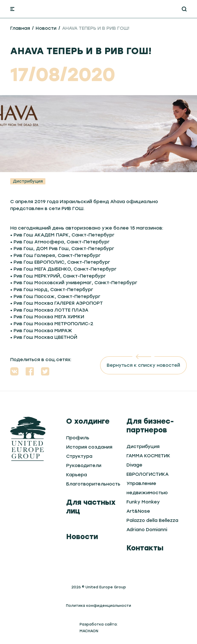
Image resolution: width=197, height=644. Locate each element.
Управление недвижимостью (147, 488)
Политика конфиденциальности (98, 606)
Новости (46, 28)
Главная (20, 28)
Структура (79, 456)
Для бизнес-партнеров (150, 425)
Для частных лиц (91, 507)
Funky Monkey (143, 502)
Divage (134, 465)
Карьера (77, 475)
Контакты (145, 548)
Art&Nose (138, 511)
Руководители (84, 465)
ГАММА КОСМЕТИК (148, 456)
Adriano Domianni (147, 530)
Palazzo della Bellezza (152, 520)
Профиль (78, 438)
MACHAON (89, 631)
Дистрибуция (28, 181)
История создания (89, 447)
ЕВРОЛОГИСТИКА (147, 474)
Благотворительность (93, 484)
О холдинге (88, 421)
